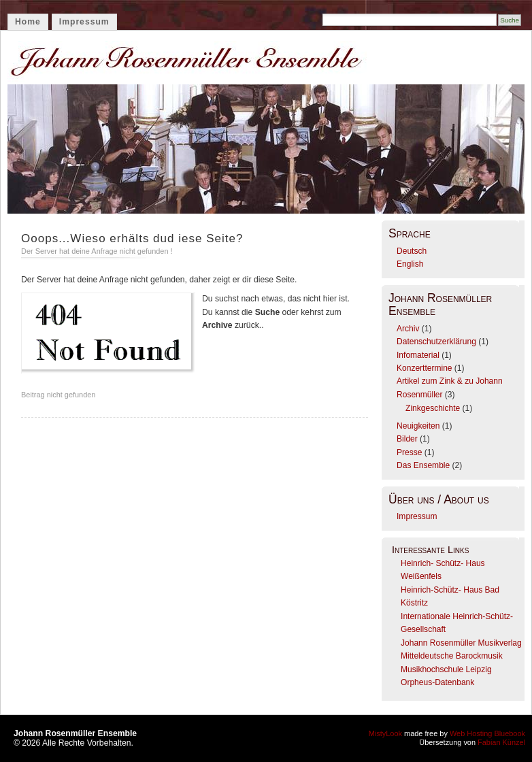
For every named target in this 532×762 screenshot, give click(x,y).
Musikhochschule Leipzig (446, 669)
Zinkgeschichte (433, 408)
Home (28, 22)
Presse (409, 452)
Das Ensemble (423, 465)
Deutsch (412, 251)
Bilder (407, 439)
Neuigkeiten (418, 426)
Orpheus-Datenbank (437, 682)
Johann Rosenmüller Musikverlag (461, 643)
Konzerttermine (424, 368)
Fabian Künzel (501, 742)
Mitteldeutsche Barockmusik (452, 656)
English (410, 264)
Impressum (84, 22)
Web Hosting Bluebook (487, 733)
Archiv (408, 329)
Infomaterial (418, 355)
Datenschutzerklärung (436, 342)
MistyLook (385, 733)
